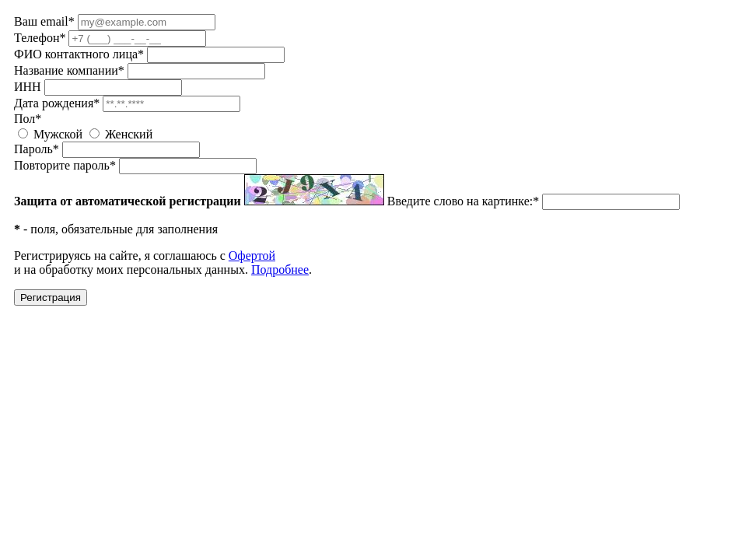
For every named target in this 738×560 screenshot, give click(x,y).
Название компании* (69, 70)
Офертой (252, 255)
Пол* (28, 119)
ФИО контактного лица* (79, 54)
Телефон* (40, 38)
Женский (129, 134)
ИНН (28, 87)
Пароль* (37, 149)
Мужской (58, 134)
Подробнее (280, 269)
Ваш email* (44, 21)
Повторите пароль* (65, 165)
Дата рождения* (57, 103)
